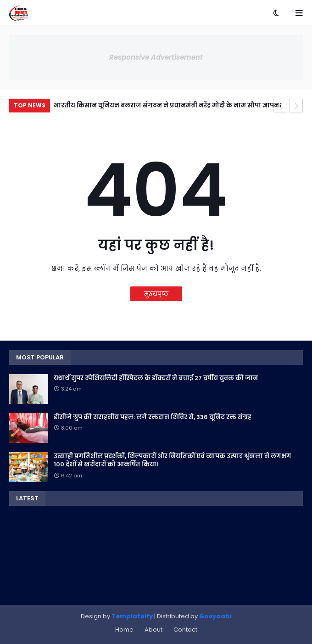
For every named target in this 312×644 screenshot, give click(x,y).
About (153, 630)
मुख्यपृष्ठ (156, 294)
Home (124, 630)
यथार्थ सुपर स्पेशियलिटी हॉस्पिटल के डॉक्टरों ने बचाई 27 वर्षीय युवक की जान (156, 378)
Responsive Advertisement (156, 57)
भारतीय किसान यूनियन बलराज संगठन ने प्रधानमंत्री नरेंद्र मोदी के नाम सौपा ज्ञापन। (167, 105)
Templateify (132, 616)
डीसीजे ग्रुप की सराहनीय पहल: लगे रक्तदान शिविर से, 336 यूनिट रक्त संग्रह (153, 417)
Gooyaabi (215, 616)
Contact (185, 630)
